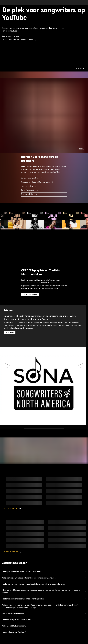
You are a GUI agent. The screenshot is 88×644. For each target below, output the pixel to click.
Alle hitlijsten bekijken (11, 508)
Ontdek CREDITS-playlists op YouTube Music (18, 40)
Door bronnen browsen (11, 36)
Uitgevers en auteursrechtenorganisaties (36, 182)
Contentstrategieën (28, 190)
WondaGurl (80, 69)
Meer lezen (10, 333)
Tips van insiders (27, 186)
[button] (44, 572)
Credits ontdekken (30, 295)
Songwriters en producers (31, 178)
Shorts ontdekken (28, 194)
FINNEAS (82, 149)
